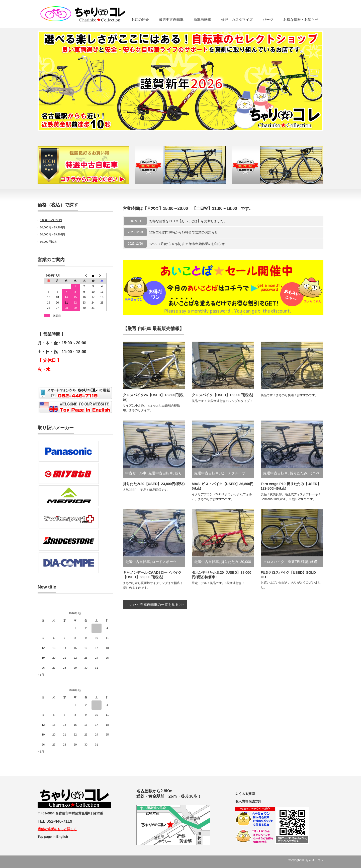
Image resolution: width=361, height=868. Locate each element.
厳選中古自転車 (171, 20)
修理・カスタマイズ (237, 20)
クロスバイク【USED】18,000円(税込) (222, 395)
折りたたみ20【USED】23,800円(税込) (154, 484)
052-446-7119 (59, 821)
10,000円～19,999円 (52, 227)
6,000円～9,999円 (51, 220)
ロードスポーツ (164, 562)
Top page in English (53, 837)
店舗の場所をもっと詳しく (57, 829)
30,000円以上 (48, 242)
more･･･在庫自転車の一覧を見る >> (155, 605)
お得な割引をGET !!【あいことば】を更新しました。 (188, 221)
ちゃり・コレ (314, 860)
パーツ (268, 20)
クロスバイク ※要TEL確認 (286, 562)
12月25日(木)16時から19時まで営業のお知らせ (184, 232)
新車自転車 (202, 20)
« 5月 (41, 675)
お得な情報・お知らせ (301, 20)
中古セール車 (136, 473)
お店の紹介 (140, 20)
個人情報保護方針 (248, 801)
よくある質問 (245, 794)
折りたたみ (299, 473)
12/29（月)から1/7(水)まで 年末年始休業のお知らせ (187, 244)
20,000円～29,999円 (52, 234)
